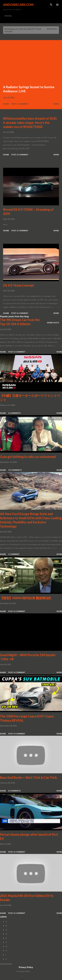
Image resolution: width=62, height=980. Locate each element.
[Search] (51, 5)
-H (6, 951)
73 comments (15, 470)
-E (6, 938)
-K (6, 959)
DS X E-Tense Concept (19, 285)
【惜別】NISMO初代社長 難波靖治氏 (26, 598)
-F (6, 942)
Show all (52, 29)
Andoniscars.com (18, 5)
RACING (8, 16)
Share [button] (6, 104)
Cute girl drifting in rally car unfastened (28, 457)
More (56, 104)
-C (6, 930)
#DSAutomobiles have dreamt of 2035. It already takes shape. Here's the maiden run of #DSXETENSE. (30, 123)
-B (6, 926)
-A (6, 921)
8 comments (14, 791)
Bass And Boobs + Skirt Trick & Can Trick (28, 777)
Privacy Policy (24, 971)
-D (6, 934)
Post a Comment (20, 104)
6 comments (14, 413)
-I (6, 955)
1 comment (14, 554)
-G (6, 946)
